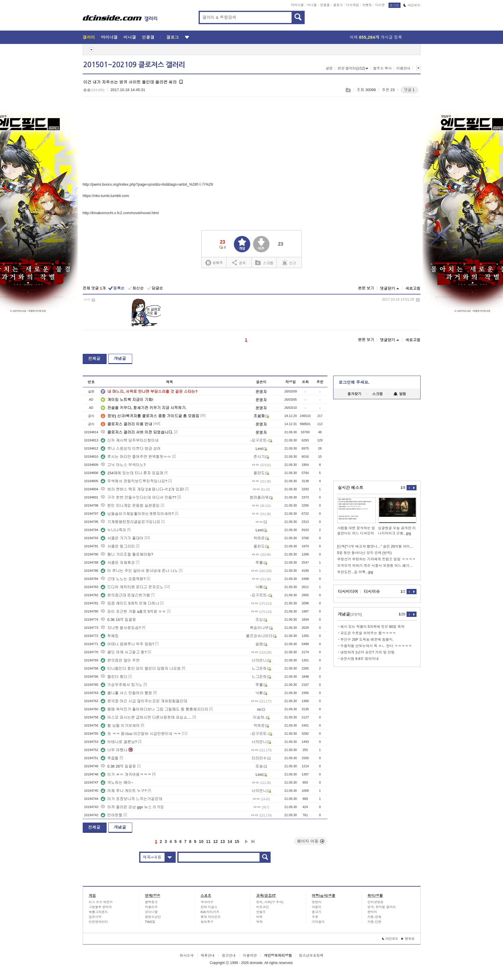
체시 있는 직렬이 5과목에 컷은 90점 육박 (373, 627)
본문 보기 (366, 288)
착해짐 (110, 636)
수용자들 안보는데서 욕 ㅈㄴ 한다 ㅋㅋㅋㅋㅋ (376, 646)
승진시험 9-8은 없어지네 (360, 659)
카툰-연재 (375, 917)
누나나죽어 (113, 530)
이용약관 (250, 956)
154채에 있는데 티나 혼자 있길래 (132, 473)
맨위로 (408, 939)
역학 (260, 922)
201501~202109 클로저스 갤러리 (134, 65)
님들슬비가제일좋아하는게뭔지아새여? (137, 514)
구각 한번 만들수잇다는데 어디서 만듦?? (138, 497)
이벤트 (367, 5)
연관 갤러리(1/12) (353, 68)
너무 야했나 (114, 750)
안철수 (261, 912)
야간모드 (412, 5)
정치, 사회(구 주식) (270, 902)
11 (208, 841)
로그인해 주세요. (354, 382)
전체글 (94, 358)
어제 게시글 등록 (376, 37)
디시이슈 (372, 592)
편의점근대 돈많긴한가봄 (125, 595)
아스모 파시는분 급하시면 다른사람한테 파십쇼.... (146, 717)
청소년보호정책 (311, 956)
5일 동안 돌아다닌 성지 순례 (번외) (365, 553)
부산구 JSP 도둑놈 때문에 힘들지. (367, 640)
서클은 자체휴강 (118, 563)
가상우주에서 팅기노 (122, 685)
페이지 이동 (311, 841)
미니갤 (312, 5)
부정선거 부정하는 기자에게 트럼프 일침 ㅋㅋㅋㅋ (376, 559)
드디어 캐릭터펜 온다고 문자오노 (132, 587)
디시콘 (380, 5)
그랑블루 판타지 (100, 907)
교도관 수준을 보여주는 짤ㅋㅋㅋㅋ (368, 633)
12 (216, 841)
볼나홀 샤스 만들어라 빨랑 (126, 693)
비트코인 (263, 907)
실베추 (214, 263)
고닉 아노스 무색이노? (123, 465)
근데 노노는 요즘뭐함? (123, 579)
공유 (239, 262)
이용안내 (403, 68)
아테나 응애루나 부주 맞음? (127, 644)
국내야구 (207, 902)
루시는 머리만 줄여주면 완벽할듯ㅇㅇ (136, 457)
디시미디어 (348, 592)
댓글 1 (409, 90)
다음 (246, 841)
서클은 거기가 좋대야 (122, 538)
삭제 (418, 300)
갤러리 (89, 37)
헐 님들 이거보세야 (120, 726)
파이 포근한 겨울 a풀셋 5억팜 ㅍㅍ (133, 611)
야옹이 (317, 907)
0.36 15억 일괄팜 (118, 620)
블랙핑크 (151, 902)
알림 (400, 394)
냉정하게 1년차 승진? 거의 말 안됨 (368, 652)
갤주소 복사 (382, 68)
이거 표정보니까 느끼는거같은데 (132, 799)
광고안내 (229, 956)
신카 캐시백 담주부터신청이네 (130, 440)
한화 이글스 (209, 907)
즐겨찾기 (354, 394)
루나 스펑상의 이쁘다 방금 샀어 (131, 449)
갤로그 (338, 5)
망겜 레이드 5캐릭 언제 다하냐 (130, 603)
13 (223, 841)
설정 (329, 68)
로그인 (395, 5)
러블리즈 (151, 907)
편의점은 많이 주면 (120, 660)
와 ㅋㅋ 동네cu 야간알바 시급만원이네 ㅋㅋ (141, 734)
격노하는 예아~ (117, 783)
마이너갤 (297, 5)
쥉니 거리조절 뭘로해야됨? (127, 554)
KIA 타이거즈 (210, 912)
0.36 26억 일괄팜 (118, 766)
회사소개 (187, 956)
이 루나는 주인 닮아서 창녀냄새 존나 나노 (139, 571)
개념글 (120, 358)
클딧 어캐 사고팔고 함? (124, 652)
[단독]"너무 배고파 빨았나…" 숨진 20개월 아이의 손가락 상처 (377, 546)
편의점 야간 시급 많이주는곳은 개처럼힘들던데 (144, 701)
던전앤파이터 (98, 922)
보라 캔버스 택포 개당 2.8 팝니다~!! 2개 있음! (142, 489)
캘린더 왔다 (114, 677)
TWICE (150, 922)
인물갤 (325, 5)
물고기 (317, 912)
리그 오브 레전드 (101, 902)
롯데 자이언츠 (211, 917)
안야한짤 (112, 815)
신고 (289, 262)
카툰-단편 (375, 922)
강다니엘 (151, 912)
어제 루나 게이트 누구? (124, 791)
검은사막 (95, 917)
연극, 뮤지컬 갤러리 (382, 907)
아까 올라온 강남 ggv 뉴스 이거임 (132, 807)
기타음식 (318, 922)
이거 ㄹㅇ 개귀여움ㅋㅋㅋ (126, 774)
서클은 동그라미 (118, 546)
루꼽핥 (110, 758)
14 (230, 841)
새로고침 (413, 289)
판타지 (372, 912)
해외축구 (207, 922)
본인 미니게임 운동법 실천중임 (130, 506)
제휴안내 (208, 956)
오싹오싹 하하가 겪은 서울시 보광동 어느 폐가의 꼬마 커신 (377, 566)
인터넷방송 (376, 902)
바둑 (260, 917)
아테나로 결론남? (119, 742)
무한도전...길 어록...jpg (355, 572)
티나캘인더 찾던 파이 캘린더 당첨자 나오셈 (141, 669)
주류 (315, 917)
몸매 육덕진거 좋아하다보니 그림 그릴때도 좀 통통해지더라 (155, 709)
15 (237, 841)
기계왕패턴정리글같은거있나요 (130, 522)
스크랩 (348, 90)
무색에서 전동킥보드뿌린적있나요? (134, 481)
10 (201, 841)
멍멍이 (317, 902)
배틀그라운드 (98, 912)
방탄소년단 (153, 917)
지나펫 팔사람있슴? (121, 628)
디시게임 (352, 5)
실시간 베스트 (351, 488)
